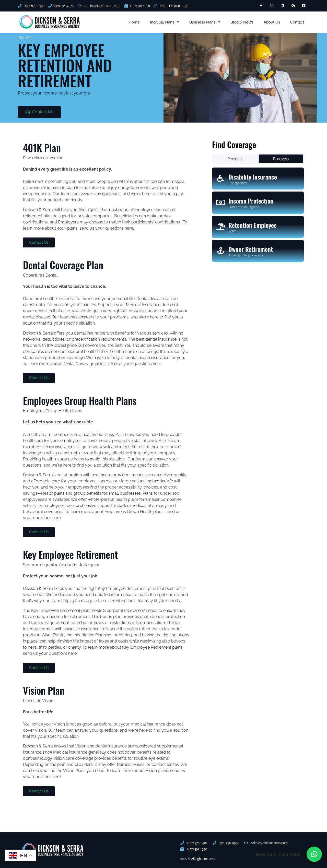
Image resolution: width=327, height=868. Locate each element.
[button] (314, 854)
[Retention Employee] (221, 227)
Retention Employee (253, 225)
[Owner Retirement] (221, 251)
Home (134, 22)
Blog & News (242, 22)
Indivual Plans (165, 22)
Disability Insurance (253, 177)
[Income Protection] (221, 203)
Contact (297, 22)
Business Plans (205, 22)
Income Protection (251, 201)
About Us (272, 22)
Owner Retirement (251, 249)
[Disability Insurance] (221, 179)
